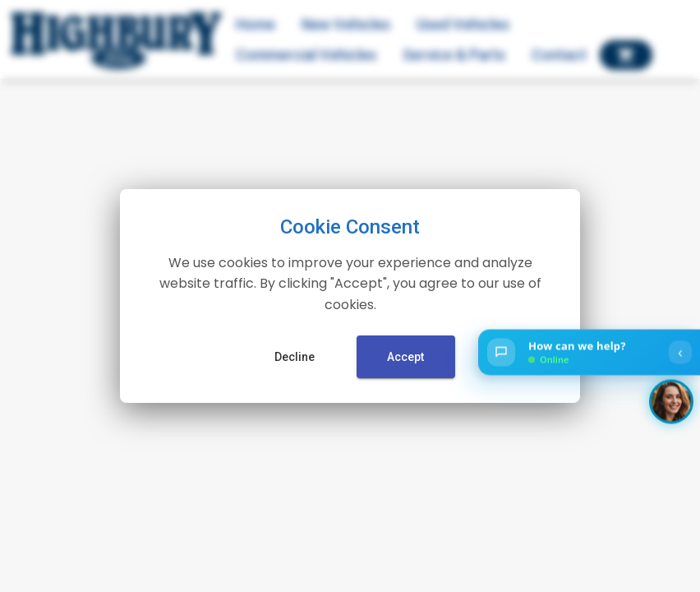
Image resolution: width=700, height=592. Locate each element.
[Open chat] (589, 353)
